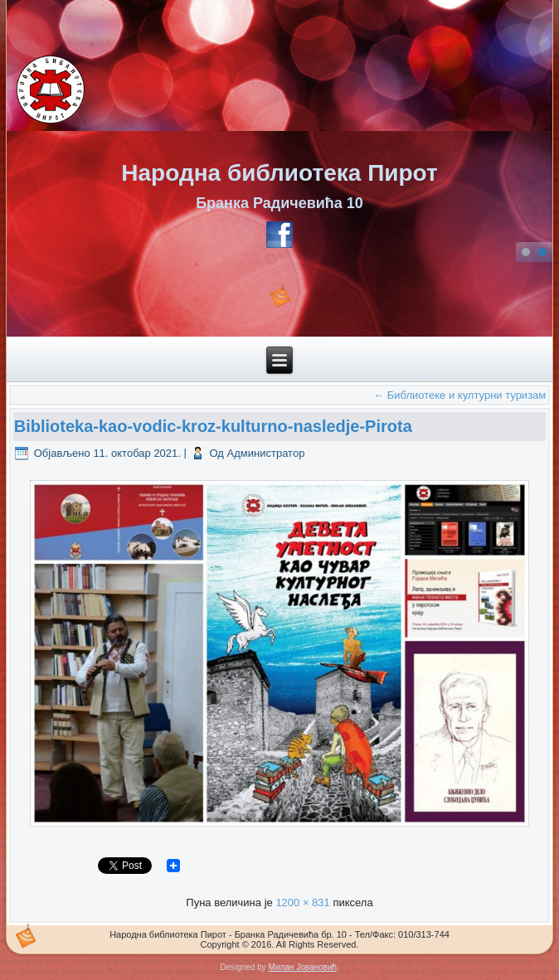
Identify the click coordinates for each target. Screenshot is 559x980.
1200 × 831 (302, 902)
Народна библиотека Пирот (279, 173)
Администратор (266, 453)
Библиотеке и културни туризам (459, 395)
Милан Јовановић (303, 967)
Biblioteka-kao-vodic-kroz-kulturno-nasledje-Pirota (213, 426)
